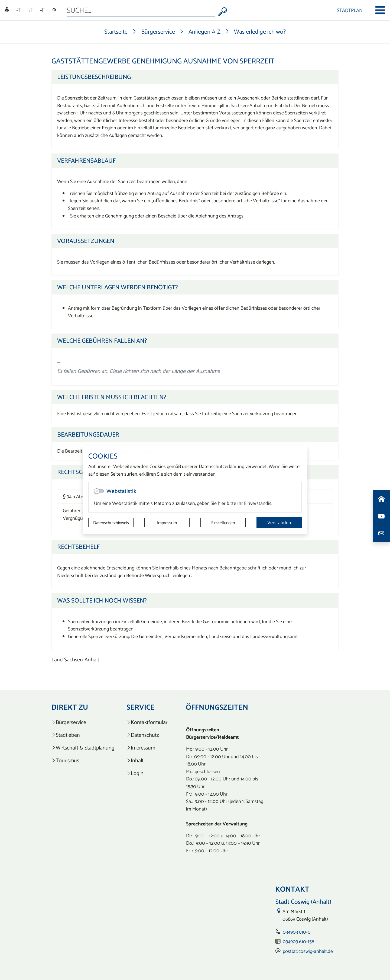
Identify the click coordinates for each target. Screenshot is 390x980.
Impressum (167, 523)
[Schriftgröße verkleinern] (19, 10)
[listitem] (83, 722)
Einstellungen (223, 523)
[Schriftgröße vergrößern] (42, 10)
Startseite (116, 31)
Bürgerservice (158, 31)
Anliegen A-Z (204, 31)
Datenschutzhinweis (111, 523)
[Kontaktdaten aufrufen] (381, 533)
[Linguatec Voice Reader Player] (7, 10)
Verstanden (279, 522)
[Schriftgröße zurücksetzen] (31, 10)
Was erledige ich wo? (260, 31)
